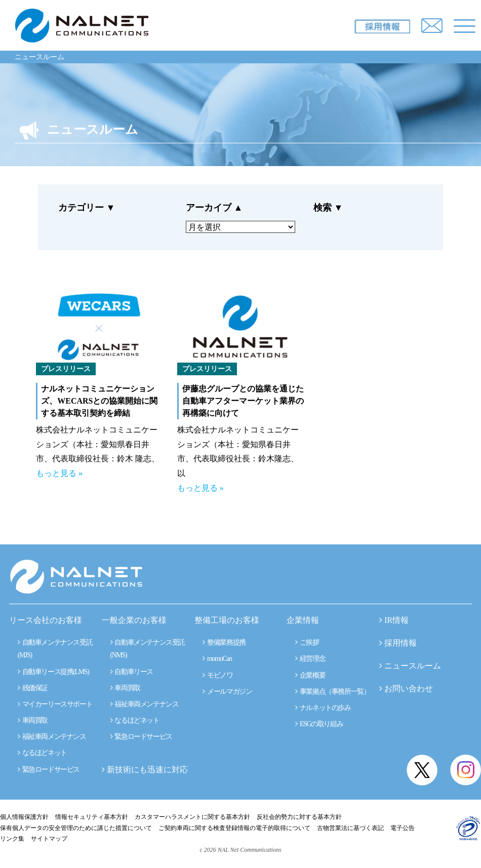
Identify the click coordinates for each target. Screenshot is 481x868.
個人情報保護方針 (24, 817)
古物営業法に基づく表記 (350, 828)
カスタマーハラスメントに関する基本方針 (192, 817)
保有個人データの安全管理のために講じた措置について (76, 828)
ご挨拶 (307, 642)
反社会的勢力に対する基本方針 (299, 817)
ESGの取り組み (319, 724)
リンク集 (12, 839)
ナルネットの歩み (323, 708)
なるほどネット (42, 753)
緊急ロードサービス (49, 770)
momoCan (217, 659)
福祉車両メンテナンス (52, 737)
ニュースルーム (39, 57)
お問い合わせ (409, 688)
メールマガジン (227, 692)
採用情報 (400, 643)
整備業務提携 (224, 642)
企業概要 (310, 675)
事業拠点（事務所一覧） (332, 692)
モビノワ (217, 675)
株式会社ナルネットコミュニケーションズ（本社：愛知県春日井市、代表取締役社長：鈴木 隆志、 (98, 444)
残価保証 (33, 688)
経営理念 (310, 659)
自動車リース (132, 672)
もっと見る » (59, 473)
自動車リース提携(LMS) (53, 672)
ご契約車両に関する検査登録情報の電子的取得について (234, 828)
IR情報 (396, 620)
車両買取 (33, 720)
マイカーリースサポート (55, 704)
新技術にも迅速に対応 (145, 770)
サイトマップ (49, 839)
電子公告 (403, 828)
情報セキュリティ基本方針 (92, 817)
